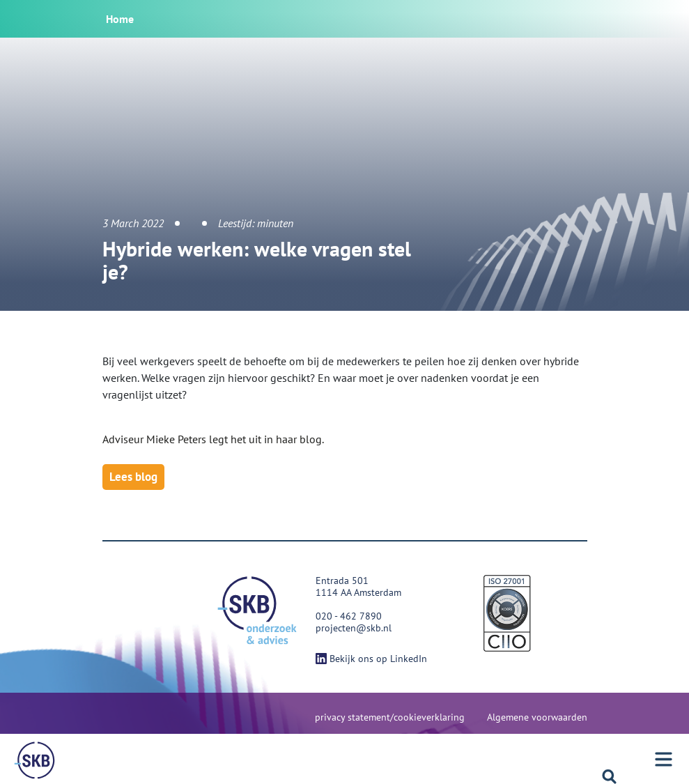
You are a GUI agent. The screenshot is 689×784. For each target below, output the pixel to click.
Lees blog (133, 477)
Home (120, 19)
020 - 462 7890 (349, 616)
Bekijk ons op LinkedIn (371, 659)
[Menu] (35, 760)
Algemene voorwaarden (537, 717)
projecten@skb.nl (354, 628)
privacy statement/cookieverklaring (390, 717)
